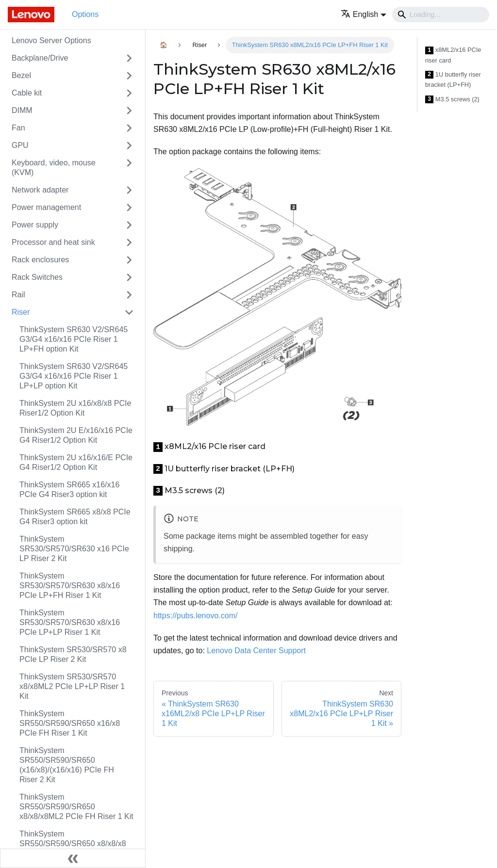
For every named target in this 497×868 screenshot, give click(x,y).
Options (85, 14)
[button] (364, 14)
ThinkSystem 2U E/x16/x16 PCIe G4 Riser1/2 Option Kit (76, 435)
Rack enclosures (40, 260)
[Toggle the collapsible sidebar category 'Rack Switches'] (129, 277)
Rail (18, 295)
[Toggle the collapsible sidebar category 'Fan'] (129, 128)
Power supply (35, 225)
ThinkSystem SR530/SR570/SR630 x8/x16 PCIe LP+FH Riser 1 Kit (70, 586)
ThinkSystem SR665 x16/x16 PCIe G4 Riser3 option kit (69, 490)
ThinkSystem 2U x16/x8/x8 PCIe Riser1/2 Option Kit (75, 408)
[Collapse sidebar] (73, 858)
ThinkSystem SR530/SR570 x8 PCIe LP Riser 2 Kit (73, 654)
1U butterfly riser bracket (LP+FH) (453, 80)
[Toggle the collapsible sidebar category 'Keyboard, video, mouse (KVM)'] (129, 168)
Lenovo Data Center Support (256, 651)
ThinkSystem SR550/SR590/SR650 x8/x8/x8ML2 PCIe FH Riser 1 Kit (76, 807)
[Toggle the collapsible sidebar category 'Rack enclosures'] (129, 260)
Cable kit (27, 93)
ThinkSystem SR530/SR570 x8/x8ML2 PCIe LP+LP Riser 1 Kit (72, 686)
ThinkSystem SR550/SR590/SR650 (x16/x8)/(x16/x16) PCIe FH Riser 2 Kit (67, 765)
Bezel (21, 75)
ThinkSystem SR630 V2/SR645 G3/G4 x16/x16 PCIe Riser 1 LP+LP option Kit (74, 376)
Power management (46, 207)
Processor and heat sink (53, 242)
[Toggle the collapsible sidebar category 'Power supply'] (129, 225)
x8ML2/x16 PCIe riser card (453, 55)
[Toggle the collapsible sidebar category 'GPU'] (129, 145)
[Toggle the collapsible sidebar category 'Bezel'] (129, 76)
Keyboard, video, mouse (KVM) (54, 168)
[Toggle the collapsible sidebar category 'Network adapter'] (129, 190)
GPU (20, 145)
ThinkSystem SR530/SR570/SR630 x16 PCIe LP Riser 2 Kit (74, 549)
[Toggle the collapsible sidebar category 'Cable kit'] (129, 93)
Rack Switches (37, 277)
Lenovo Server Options (51, 40)
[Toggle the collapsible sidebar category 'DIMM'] (129, 111)
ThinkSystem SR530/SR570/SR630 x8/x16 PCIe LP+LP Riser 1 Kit (70, 622)
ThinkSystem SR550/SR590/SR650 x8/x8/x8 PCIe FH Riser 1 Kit (73, 844)
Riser (21, 312)
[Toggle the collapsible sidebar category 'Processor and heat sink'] (129, 242)
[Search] (441, 15)
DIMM (22, 110)
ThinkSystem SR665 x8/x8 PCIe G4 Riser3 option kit (75, 517)
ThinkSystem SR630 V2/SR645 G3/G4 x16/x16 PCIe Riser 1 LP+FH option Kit (74, 339)
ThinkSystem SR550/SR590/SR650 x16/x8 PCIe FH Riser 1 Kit (70, 723)
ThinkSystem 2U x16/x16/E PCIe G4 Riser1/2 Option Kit (76, 462)
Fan (18, 128)
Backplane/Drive (40, 58)
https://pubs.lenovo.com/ (195, 616)
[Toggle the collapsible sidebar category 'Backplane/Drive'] (129, 58)
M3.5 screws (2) (452, 100)
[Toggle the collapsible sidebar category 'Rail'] (129, 295)
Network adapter (40, 190)
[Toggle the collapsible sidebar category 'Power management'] (129, 208)
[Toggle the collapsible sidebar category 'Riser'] (129, 312)
